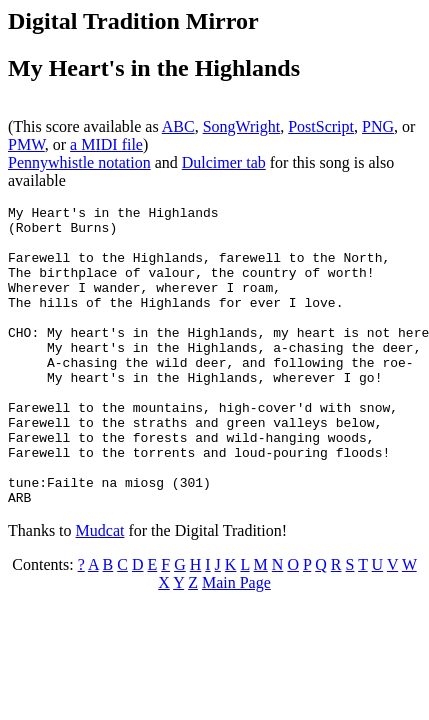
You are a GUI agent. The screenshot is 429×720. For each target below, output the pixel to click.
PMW (26, 144)
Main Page (236, 642)
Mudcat (100, 590)
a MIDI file (106, 144)
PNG (378, 126)
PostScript (321, 126)
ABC (178, 126)
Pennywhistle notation (79, 162)
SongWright (242, 126)
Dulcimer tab (224, 162)
